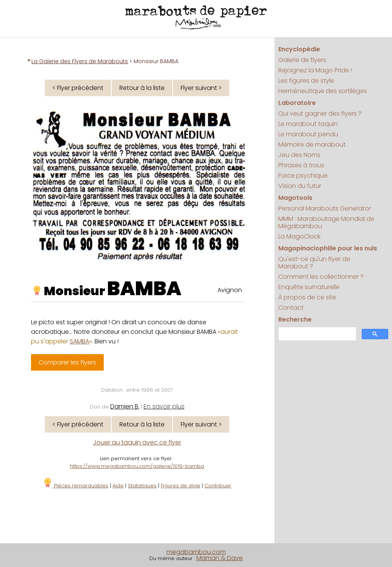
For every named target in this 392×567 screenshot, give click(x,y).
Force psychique (303, 176)
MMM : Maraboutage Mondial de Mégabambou (326, 222)
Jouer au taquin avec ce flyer (137, 442)
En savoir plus (164, 406)
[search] (317, 334)
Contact (291, 308)
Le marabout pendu (308, 134)
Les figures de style (306, 81)
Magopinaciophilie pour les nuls (328, 248)
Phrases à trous (301, 165)
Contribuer (218, 486)
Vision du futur (300, 186)
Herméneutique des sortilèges (323, 91)
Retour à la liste (142, 88)
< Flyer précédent (78, 88)
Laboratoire (297, 103)
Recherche (295, 319)
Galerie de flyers (302, 60)
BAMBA (144, 289)
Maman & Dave (220, 558)
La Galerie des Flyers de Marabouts (80, 61)
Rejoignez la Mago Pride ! (315, 70)
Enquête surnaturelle (309, 287)
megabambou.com (196, 552)
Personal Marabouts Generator (325, 208)
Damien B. (125, 406)
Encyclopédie (299, 49)
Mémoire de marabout (312, 145)
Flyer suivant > (201, 88)
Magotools (295, 198)
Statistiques (142, 486)
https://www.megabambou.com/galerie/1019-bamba (137, 466)
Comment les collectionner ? (321, 277)
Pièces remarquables (76, 486)
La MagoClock (299, 236)
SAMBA (79, 341)
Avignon (230, 290)
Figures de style (180, 486)
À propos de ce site (307, 297)
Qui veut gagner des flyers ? (320, 114)
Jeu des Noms (299, 155)
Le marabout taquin (308, 124)
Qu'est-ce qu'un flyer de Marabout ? (314, 263)
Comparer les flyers (67, 362)
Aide (118, 486)
